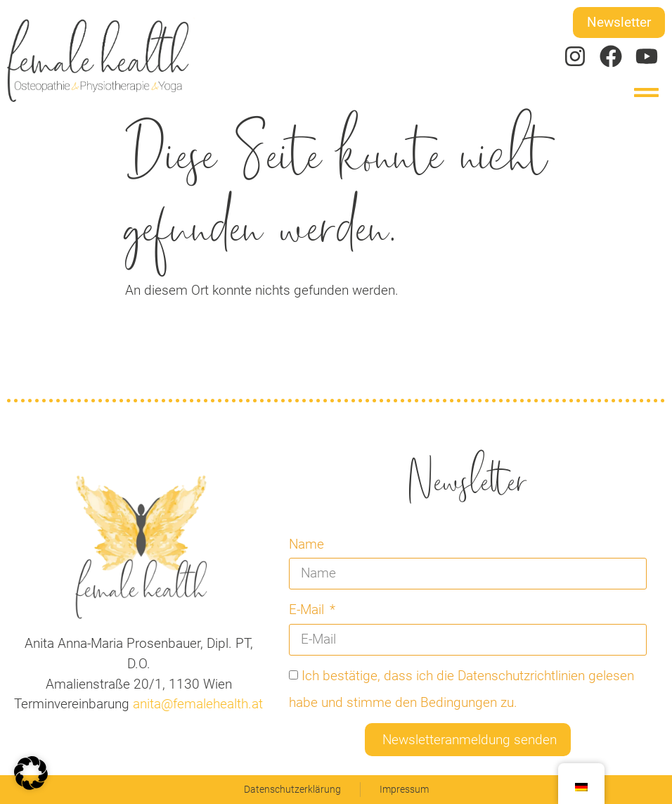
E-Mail (308, 610)
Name (306, 544)
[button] (647, 92)
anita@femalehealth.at (196, 704)
